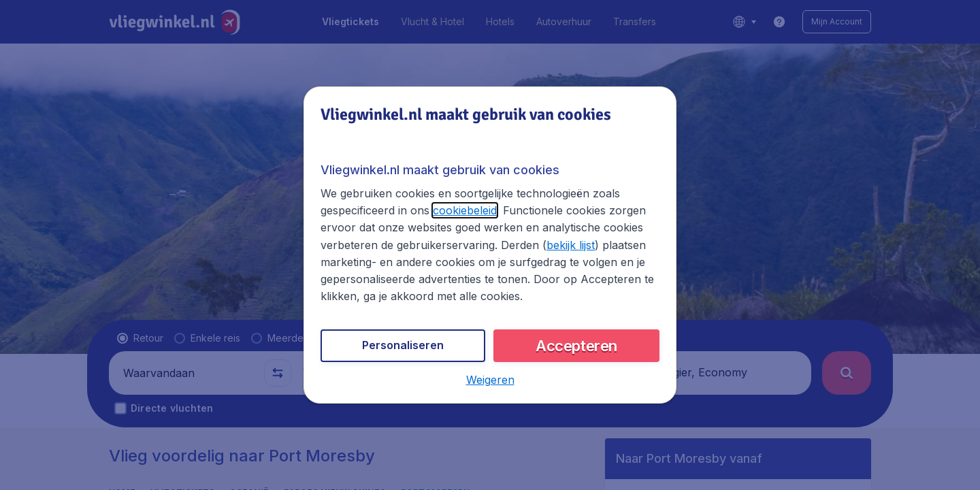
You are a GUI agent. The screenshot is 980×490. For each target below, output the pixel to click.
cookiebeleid (465, 210)
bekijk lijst (571, 245)
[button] (490, 380)
